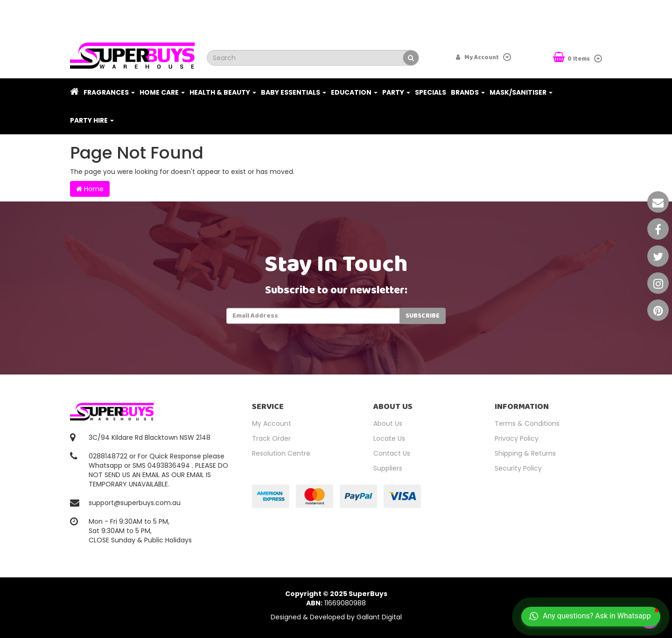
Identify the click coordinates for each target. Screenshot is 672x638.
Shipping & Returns (525, 453)
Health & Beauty (223, 92)
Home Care (162, 92)
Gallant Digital (379, 617)
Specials (430, 92)
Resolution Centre (281, 453)
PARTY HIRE (92, 120)
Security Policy (518, 468)
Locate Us (389, 438)
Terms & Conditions (527, 423)
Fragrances (109, 92)
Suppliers (388, 468)
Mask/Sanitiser (521, 92)
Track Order (271, 438)
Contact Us (392, 453)
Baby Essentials (294, 92)
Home (90, 189)
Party (396, 92)
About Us (388, 423)
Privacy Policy (517, 438)
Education (354, 92)
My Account (272, 423)
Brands (468, 92)
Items (572, 58)
